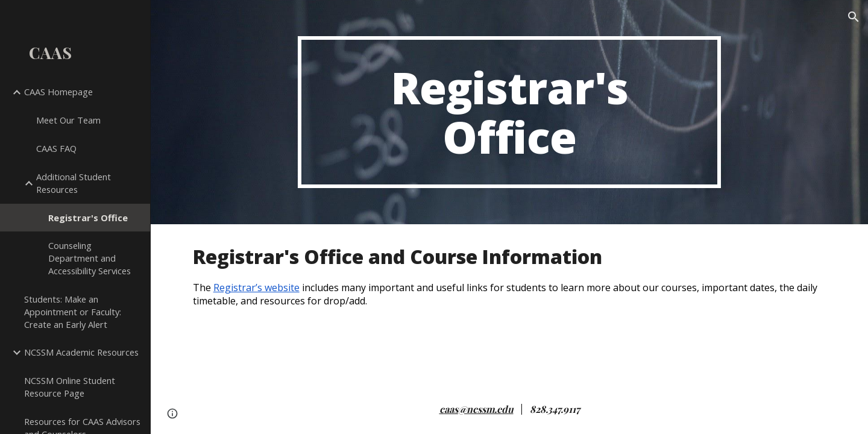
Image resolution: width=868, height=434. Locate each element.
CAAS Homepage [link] (58, 92)
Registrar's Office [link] (88, 218)
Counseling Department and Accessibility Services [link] (90, 258)
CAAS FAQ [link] (56, 148)
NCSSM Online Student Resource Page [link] (70, 387)
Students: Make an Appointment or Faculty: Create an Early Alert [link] (73, 312)
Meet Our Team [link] (68, 120)
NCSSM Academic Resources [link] (81, 352)
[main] (509, 112)
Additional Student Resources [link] (74, 183)
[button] (854, 17)
